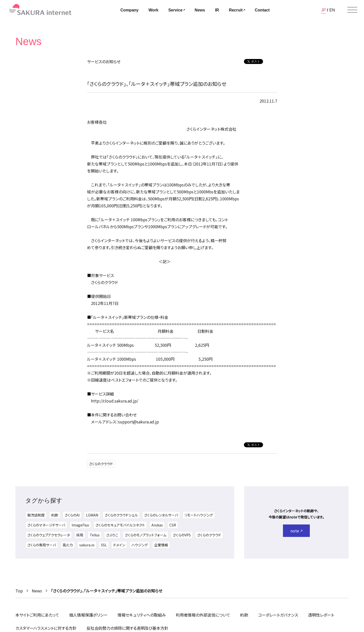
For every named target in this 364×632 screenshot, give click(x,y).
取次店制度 (36, 515)
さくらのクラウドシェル (121, 515)
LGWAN (92, 515)
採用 (80, 535)
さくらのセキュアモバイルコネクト (120, 525)
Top (19, 591)
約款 (55, 515)
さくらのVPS (182, 535)
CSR (173, 525)
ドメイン (119, 545)
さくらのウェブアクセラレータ (49, 535)
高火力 (68, 545)
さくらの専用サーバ (42, 545)
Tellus (95, 535)
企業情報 (161, 545)
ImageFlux (80, 525)
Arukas (157, 525)
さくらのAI (72, 515)
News (37, 591)
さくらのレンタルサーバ (161, 515)
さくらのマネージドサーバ (46, 525)
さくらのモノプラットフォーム (146, 535)
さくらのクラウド (101, 464)
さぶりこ (112, 535)
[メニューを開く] (352, 10)
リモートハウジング (199, 515)
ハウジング (140, 545)
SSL (104, 545)
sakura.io (87, 545)
